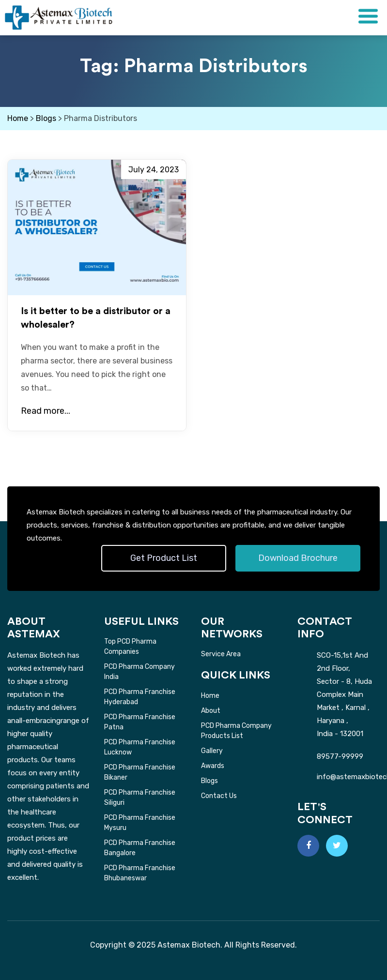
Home (210, 696)
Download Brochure (298, 558)
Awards (213, 766)
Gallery (212, 751)
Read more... (46, 411)
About (211, 711)
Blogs (209, 781)
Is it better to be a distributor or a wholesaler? (96, 318)
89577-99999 (340, 756)
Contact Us (219, 796)
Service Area (221, 654)
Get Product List (164, 558)
